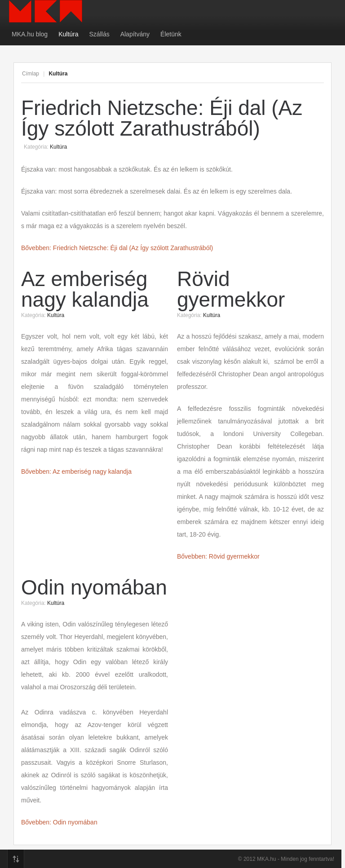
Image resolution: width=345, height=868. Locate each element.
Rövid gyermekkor (231, 289)
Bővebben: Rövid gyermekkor (218, 556)
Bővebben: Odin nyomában (59, 822)
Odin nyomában (94, 587)
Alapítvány (135, 34)
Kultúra (68, 34)
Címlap (31, 74)
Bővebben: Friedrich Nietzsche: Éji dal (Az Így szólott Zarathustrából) (117, 248)
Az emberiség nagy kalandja (85, 289)
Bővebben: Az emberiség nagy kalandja (76, 471)
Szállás (100, 34)
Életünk (171, 34)
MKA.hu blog (30, 34)
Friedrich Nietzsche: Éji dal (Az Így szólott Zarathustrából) (162, 118)
